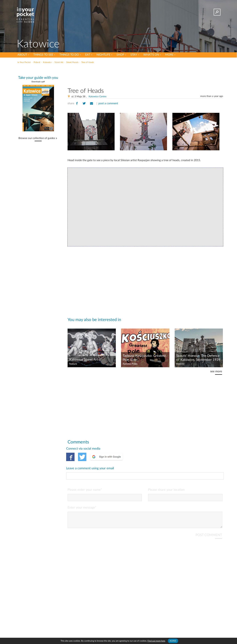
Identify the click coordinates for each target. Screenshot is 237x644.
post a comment (108, 103)
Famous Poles (130, 364)
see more (216, 371)
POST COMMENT (209, 521)
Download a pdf (38, 82)
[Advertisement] (145, 75)
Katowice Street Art (84, 360)
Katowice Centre (98, 97)
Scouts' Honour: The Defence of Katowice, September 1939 (198, 358)
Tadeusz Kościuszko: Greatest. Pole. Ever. (145, 358)
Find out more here (156, 641)
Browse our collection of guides (37, 138)
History (180, 364)
